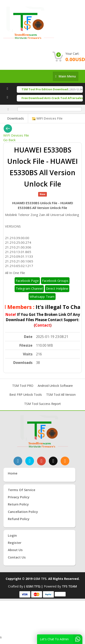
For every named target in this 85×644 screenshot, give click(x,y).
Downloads (16, 118)
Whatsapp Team (42, 296)
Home (13, 473)
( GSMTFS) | (34, 586)
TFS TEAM (69, 586)
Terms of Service (22, 490)
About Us (15, 550)
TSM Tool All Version (61, 395)
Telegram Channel (29, 288)
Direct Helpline (57, 288)
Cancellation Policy (23, 512)
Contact (43, 325)
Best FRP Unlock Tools (26, 395)
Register (15, 543)
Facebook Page (27, 281)
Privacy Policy (19, 497)
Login (12, 535)
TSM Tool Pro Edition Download (47, 89)
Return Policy (18, 504)
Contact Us (17, 557)
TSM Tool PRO (23, 386)
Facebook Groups (55, 281)
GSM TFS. (40, 579)
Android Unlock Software (55, 386)
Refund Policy (19, 519)
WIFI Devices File (47, 118)
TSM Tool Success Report (42, 404)
